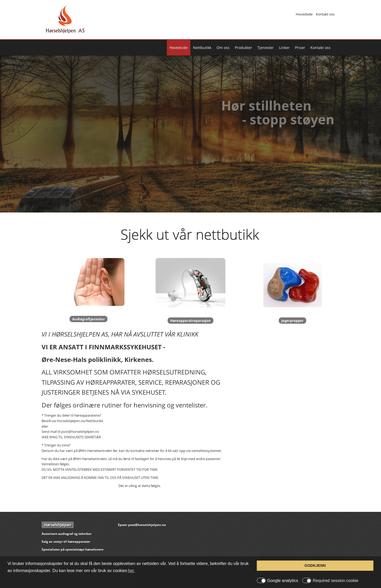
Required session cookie (335, 581)
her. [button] (131, 571)
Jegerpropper (292, 321)
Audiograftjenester (89, 319)
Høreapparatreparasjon (191, 321)
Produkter (243, 47)
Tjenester (266, 47)
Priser (300, 47)
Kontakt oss (325, 14)
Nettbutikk (202, 47)
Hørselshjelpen (58, 525)
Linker (284, 47)
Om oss (223, 47)
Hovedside (304, 14)
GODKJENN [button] (315, 565)
